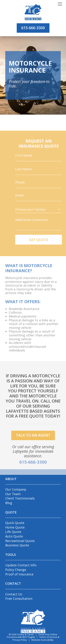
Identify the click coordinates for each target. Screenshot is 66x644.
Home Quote (15, 527)
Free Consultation (19, 599)
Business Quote (17, 545)
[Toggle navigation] (60, 4)
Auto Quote (14, 536)
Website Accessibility (42, 640)
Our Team (13, 494)
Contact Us (14, 594)
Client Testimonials (20, 498)
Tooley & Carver (25, 634)
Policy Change (16, 570)
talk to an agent (33, 440)
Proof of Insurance (19, 574)
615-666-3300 (33, 28)
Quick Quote (15, 523)
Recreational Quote (20, 541)
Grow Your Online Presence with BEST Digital (32, 636)
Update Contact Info (21, 565)
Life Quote (13, 532)
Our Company (16, 489)
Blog (9, 503)
